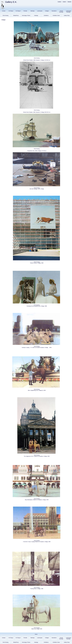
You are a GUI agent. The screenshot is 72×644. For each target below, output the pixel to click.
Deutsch (69, 2)
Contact (59, 2)
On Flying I (11, 12)
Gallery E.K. (11, 2)
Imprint (64, 2)
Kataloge (36, 16)
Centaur (4, 12)
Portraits (25, 12)
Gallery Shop (67, 16)
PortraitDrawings (61, 12)
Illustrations (54, 12)
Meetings (32, 12)
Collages (47, 12)
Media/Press (16, 16)
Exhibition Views (56, 16)
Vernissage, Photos (26, 16)
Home (36, 635)
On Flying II (18, 12)
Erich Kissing (5, 16)
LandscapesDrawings (68, 12)
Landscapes (40, 12)
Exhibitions (46, 16)
